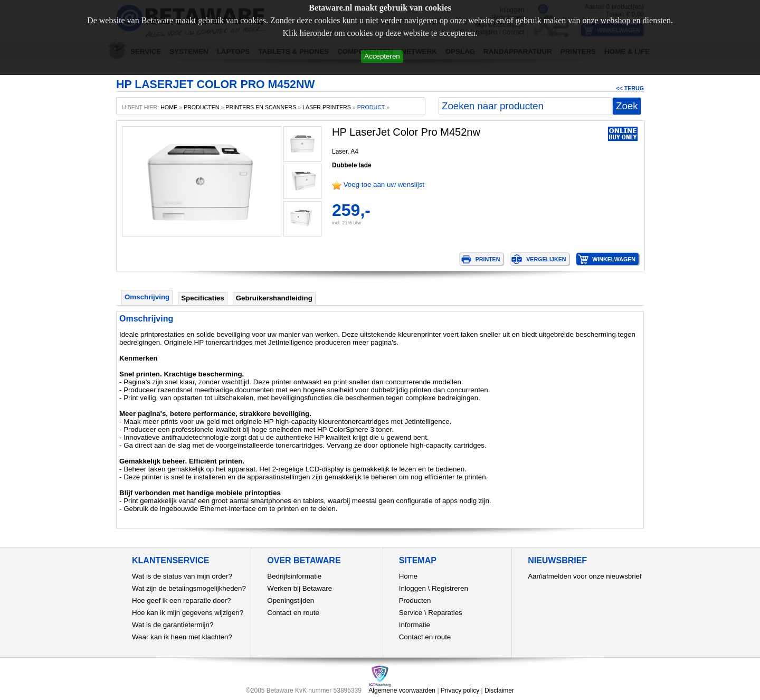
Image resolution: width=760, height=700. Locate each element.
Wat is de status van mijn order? (182, 576)
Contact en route (293, 613)
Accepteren (382, 56)
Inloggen (412, 588)
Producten (415, 600)
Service (411, 613)
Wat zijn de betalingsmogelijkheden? (189, 588)
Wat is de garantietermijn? (173, 625)
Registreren (450, 588)
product (371, 107)
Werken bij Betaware (300, 588)
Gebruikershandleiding (274, 298)
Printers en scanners (261, 107)
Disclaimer (499, 690)
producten (202, 107)
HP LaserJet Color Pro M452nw (406, 132)
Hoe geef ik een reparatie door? (181, 600)
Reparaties (445, 613)
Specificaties (203, 298)
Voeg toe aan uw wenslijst (384, 185)
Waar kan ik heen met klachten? (182, 637)
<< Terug (630, 88)
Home (408, 576)
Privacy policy (460, 690)
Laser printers (327, 107)
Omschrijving (147, 297)
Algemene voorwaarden (402, 690)
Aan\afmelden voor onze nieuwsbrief (585, 576)
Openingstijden (291, 600)
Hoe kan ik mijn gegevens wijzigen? (188, 613)
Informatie (415, 625)
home (169, 107)
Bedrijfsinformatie (294, 576)
